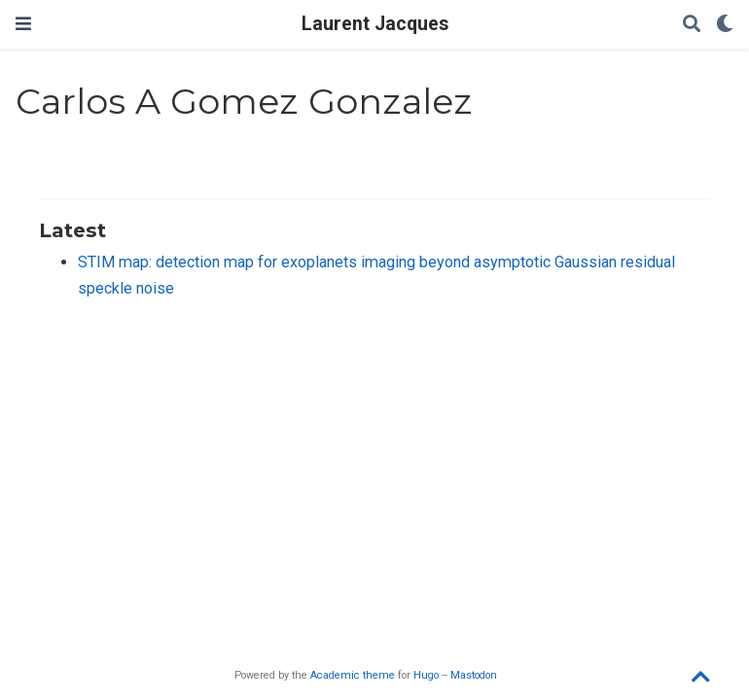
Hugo (426, 675)
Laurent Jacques (375, 24)
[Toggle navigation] (23, 24)
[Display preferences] (725, 25)
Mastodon (474, 675)
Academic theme (353, 675)
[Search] (692, 25)
